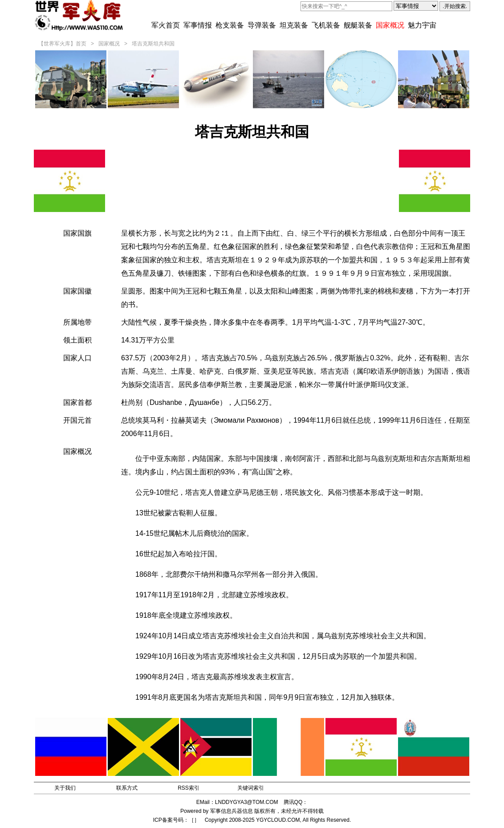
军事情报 (198, 25)
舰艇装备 (358, 25)
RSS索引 (189, 788)
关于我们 (65, 788)
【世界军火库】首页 (62, 44)
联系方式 (127, 788)
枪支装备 (230, 25)
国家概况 (390, 25)
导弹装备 (262, 25)
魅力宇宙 (422, 25)
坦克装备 (294, 25)
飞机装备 (326, 25)
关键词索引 (251, 788)
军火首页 (166, 25)
